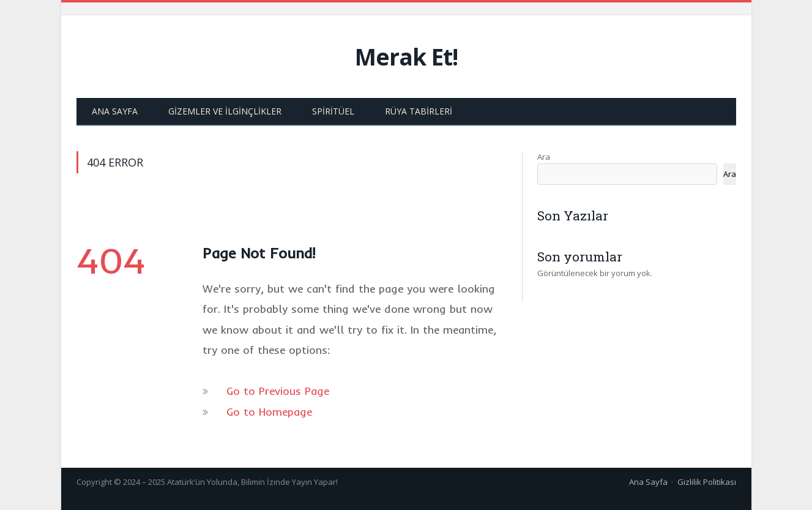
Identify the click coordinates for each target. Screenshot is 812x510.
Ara (544, 157)
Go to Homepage (269, 412)
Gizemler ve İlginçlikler (225, 111)
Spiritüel (333, 111)
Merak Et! (406, 57)
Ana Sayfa (115, 111)
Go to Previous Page (278, 391)
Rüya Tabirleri (419, 111)
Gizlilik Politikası (707, 482)
